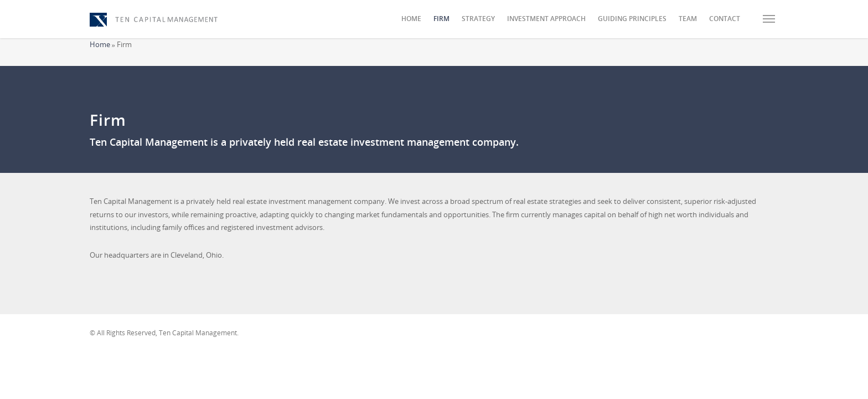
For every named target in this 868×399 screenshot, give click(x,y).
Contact (725, 19)
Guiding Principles (632, 19)
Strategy (478, 19)
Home (411, 19)
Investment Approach (546, 19)
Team (688, 19)
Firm (441, 19)
